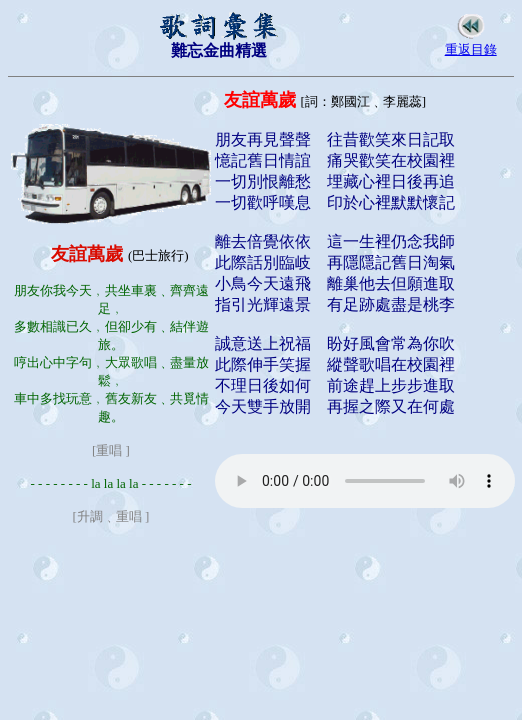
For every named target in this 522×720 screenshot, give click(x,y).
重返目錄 (471, 49)
